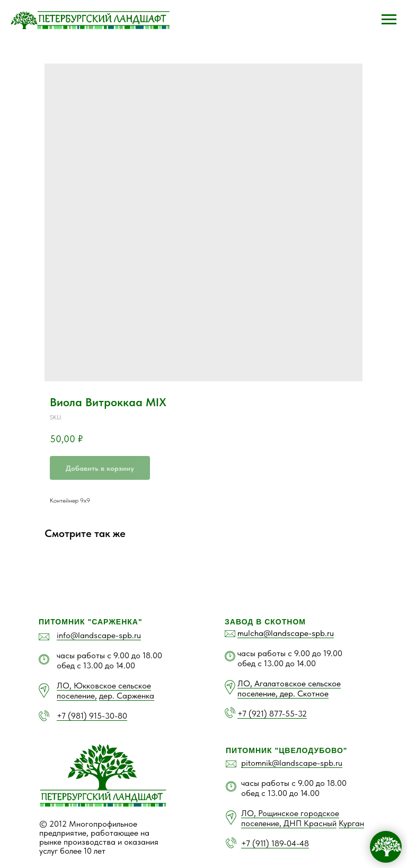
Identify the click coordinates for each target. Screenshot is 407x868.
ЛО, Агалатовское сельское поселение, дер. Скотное (289, 688)
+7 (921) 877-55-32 (272, 714)
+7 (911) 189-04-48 (275, 843)
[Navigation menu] (389, 20)
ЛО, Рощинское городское (290, 813)
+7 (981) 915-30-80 (92, 716)
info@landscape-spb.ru (99, 635)
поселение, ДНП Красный (289, 823)
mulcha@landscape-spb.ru (286, 633)
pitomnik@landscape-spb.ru (292, 763)
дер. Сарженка (127, 696)
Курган (351, 823)
